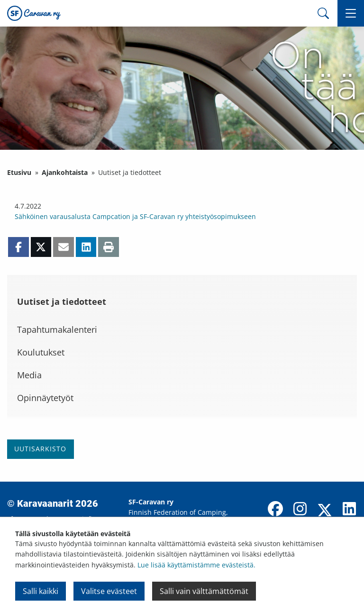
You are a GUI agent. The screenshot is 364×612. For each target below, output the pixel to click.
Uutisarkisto (40, 449)
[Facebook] (275, 510)
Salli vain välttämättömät (204, 591)
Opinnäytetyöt (45, 398)
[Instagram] (300, 510)
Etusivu (19, 172)
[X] (325, 511)
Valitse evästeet (109, 591)
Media (29, 375)
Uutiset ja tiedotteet (62, 301)
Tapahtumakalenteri (57, 329)
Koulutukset (41, 352)
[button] (351, 13)
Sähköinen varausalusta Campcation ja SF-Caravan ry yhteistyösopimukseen (135, 216)
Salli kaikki (41, 591)
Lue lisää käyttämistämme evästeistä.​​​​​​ (196, 565)
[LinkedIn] (349, 510)
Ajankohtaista (65, 172)
